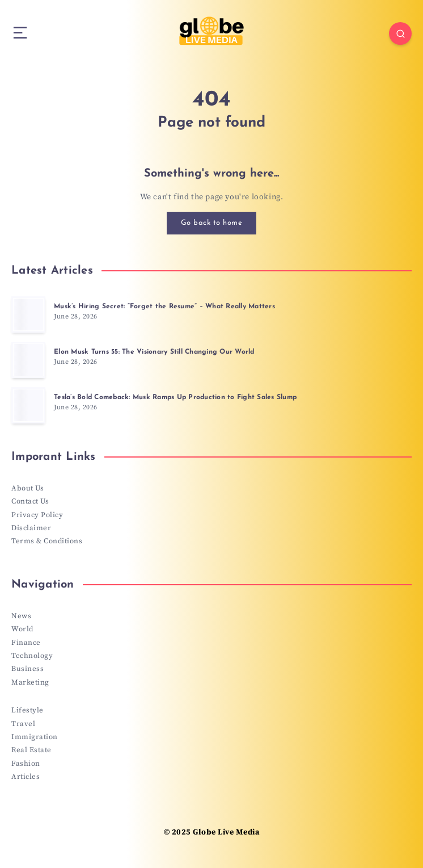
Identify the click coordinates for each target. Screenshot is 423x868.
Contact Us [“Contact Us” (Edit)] (30, 501)
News (21, 616)
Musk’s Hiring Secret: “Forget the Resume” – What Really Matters (164, 307)
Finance (26, 643)
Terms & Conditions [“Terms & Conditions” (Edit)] (47, 541)
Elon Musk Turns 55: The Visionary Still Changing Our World (154, 352)
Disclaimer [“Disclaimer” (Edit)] (31, 528)
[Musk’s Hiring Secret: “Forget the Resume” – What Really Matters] (28, 315)
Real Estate (31, 750)
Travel (23, 724)
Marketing (30, 682)
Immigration (35, 737)
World (22, 629)
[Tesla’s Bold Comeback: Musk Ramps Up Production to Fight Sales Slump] (28, 405)
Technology (32, 656)
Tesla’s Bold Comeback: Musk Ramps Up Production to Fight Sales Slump (175, 397)
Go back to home (212, 223)
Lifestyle (28, 710)
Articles (26, 777)
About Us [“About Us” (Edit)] (28, 488)
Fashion (26, 764)
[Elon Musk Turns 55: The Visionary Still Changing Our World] (28, 360)
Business (28, 669)
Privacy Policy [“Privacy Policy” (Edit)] (37, 515)
